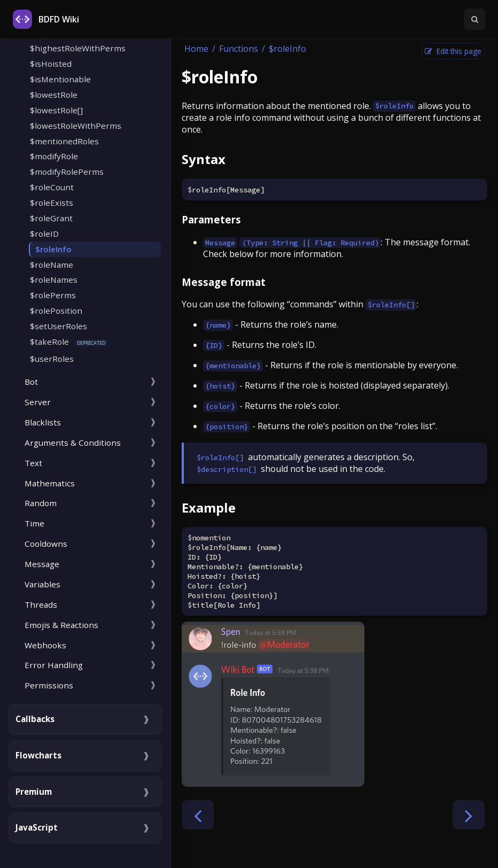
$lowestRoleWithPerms (76, 126)
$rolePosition (56, 311)
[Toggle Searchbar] (474, 19)
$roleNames (54, 280)
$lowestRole (54, 95)
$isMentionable (60, 79)
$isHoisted (51, 64)
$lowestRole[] (56, 110)
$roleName (52, 265)
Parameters (211, 219)
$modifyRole (54, 156)
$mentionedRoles (64, 141)
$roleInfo (53, 249)
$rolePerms (53, 295)
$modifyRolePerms (67, 172)
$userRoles (52, 359)
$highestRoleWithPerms (78, 48)
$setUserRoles (59, 326)
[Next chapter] (469, 815)
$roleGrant (51, 218)
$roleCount (52, 187)
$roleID (44, 234)
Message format (224, 282)
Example (209, 507)
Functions (239, 49)
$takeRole (49, 342)
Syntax (204, 159)
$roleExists (52, 203)
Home (196, 49)
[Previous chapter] (198, 815)
